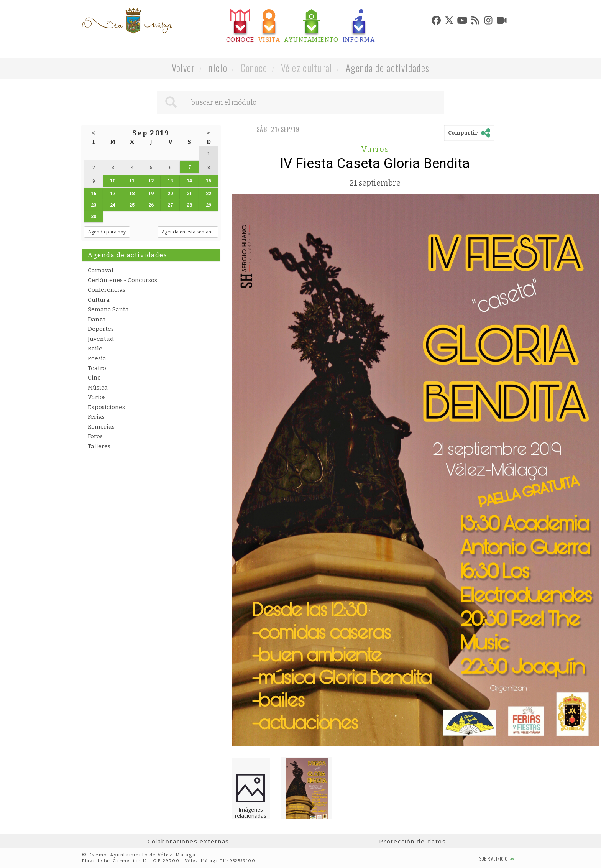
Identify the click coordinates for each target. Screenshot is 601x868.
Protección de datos (413, 841)
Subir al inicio (497, 859)
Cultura (99, 300)
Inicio (217, 68)
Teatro (97, 368)
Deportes (101, 329)
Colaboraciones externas (189, 841)
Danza (97, 319)
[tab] (240, 26)
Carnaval (101, 270)
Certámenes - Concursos (122, 280)
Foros (95, 436)
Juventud (101, 339)
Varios (97, 397)
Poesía (97, 358)
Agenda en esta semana (188, 232)
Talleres (99, 446)
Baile (95, 349)
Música (98, 388)
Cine (94, 378)
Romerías (101, 427)
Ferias (96, 417)
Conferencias (107, 290)
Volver (183, 68)
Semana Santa (108, 309)
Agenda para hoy (107, 232)
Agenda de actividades (388, 68)
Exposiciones (106, 407)
